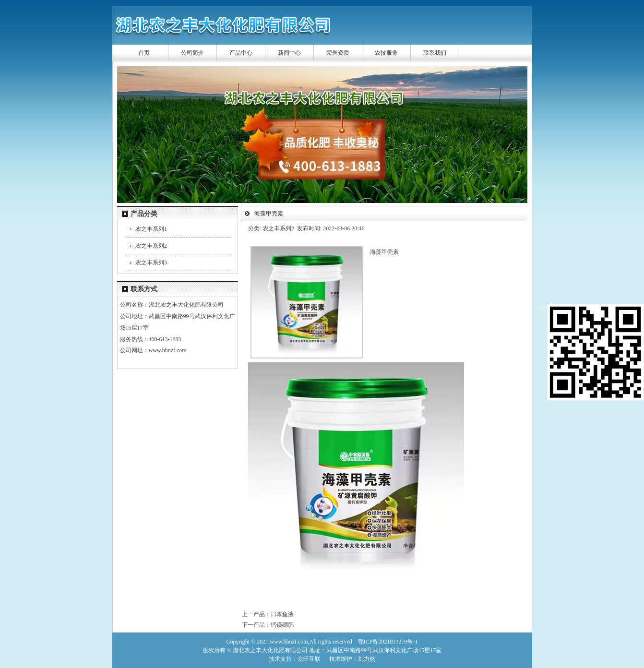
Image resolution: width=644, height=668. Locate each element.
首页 (144, 53)
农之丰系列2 (151, 246)
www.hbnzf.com (168, 350)
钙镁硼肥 (282, 625)
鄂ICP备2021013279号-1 (388, 642)
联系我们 (435, 53)
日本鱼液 (282, 614)
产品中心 (241, 53)
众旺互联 (309, 659)
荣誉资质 (338, 53)
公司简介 (192, 53)
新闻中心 (289, 53)
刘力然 (367, 659)
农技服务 (386, 53)
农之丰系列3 (151, 262)
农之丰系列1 (151, 229)
